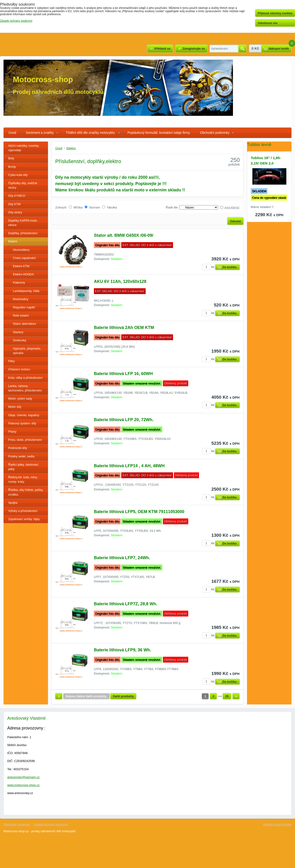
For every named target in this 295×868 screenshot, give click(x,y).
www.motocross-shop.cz (23, 785)
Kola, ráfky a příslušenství (25, 378)
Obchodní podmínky (215, 133)
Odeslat (235, 221)
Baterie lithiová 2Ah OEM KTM (124, 328)
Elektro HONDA (23, 274)
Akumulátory (21, 250)
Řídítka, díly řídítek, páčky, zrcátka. (26, 492)
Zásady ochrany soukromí (51, 824)
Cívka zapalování (24, 258)
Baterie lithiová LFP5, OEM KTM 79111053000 (139, 512)
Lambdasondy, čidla (26, 291)
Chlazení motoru (19, 369)
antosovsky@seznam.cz (23, 777)
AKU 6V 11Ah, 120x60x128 (120, 281)
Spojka (13, 503)
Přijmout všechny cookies (275, 13)
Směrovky (20, 340)
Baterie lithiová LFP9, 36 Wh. (123, 650)
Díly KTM (14, 204)
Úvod (12, 133)
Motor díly (15, 407)
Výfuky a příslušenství (23, 511)
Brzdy (12, 167)
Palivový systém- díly (22, 423)
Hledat (242, 49)
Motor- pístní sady (20, 399)
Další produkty (123, 696)
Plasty (12, 432)
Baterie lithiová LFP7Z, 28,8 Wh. (126, 604)
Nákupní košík (279, 49)
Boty (11, 158)
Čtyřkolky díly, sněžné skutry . (23, 185)
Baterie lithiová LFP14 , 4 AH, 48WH (129, 466)
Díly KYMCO (17, 196)
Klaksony (19, 283)
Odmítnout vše (268, 23)
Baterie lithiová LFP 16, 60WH (123, 374)
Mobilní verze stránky (277, 824)
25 (227, 696)
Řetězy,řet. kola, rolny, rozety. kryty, (23, 479)
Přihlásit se (162, 49)
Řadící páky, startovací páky (23, 467)
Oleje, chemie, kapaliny (24, 415)
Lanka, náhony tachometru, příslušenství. (25, 388)
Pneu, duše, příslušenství (25, 440)
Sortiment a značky (40, 133)
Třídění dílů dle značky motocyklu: (91, 133)
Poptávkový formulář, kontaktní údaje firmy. (159, 133)
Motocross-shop (43, 79)
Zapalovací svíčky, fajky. (24, 519)
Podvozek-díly (18, 448)
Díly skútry (15, 212)
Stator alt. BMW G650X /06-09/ (124, 235)
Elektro (13, 241)
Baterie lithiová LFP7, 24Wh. (122, 558)
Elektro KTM (21, 266)
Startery (18, 332)
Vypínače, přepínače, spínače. (27, 351)
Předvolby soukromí (17, 824)
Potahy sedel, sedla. (22, 456)
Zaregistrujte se (194, 49)
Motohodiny (21, 299)
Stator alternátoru (24, 324)
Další (236, 696)
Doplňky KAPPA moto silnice (23, 223)
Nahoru (59, 696)
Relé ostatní (21, 315)
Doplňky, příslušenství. (23, 233)
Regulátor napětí (24, 307)
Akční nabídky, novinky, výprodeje (24, 148)
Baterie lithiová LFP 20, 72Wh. (124, 420)
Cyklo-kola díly (18, 175)
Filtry (11, 361)
